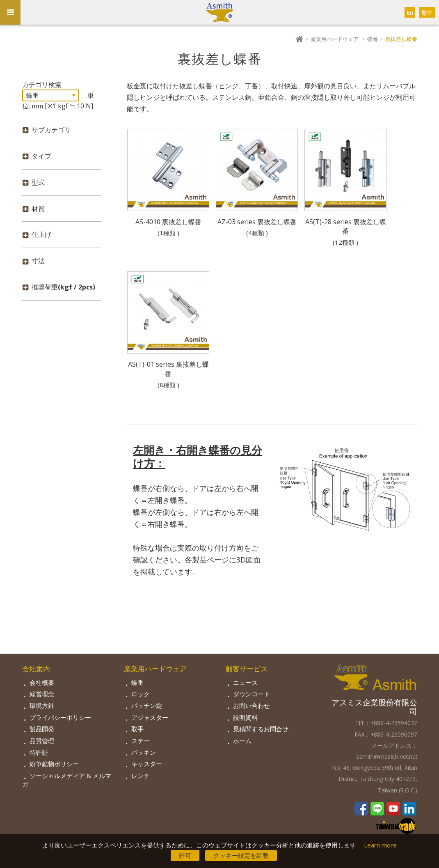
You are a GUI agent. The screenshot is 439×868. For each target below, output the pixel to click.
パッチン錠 (147, 705)
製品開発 (42, 729)
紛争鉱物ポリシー (54, 764)
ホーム (242, 741)
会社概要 (42, 682)
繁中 (427, 13)
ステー (141, 741)
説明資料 (245, 717)
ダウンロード (252, 694)
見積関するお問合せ (261, 729)
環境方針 (42, 705)
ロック (141, 694)
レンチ (141, 776)
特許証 (39, 752)
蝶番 (373, 39)
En (410, 13)
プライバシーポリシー (60, 717)
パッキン (144, 752)
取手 (137, 729)
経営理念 (42, 694)
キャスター (147, 764)
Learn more (380, 845)
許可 (185, 855)
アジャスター (150, 717)
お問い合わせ (252, 705)
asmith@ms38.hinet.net (387, 757)
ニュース (245, 682)
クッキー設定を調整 (241, 855)
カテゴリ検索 (42, 85)
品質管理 (42, 741)
